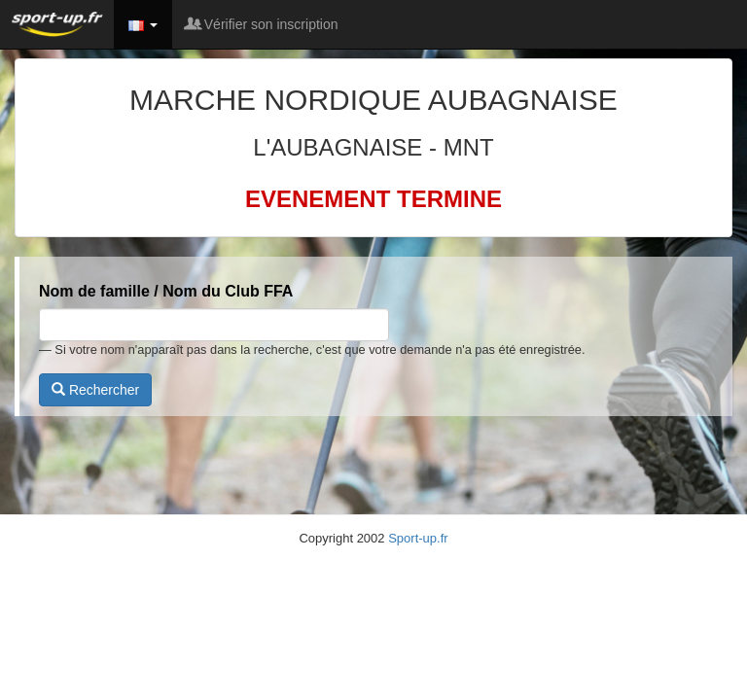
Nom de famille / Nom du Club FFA (166, 291)
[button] (143, 24)
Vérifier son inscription (263, 24)
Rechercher (95, 390)
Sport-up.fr (418, 538)
